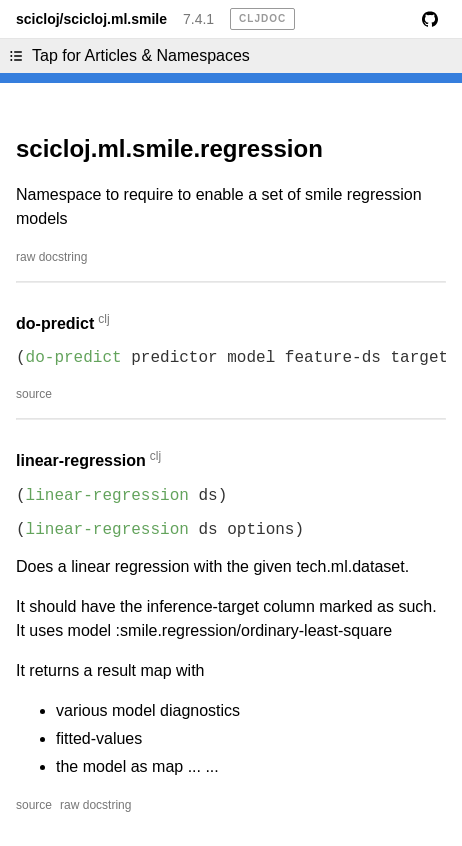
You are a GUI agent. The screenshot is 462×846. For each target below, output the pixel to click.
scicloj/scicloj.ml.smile (91, 19)
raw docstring (51, 257)
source (34, 394)
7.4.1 (198, 19)
